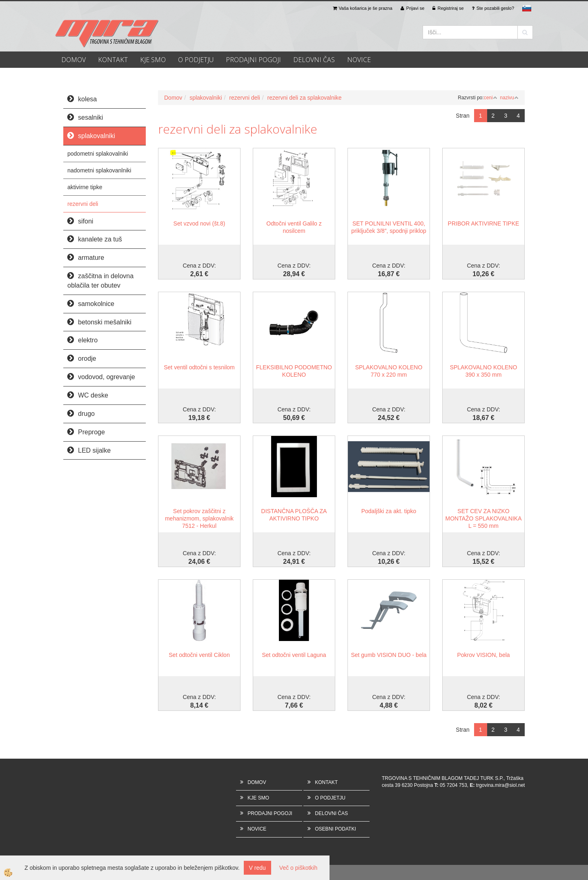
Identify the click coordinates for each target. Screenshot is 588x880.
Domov (173, 98)
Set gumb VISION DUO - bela (389, 655)
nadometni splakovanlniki (99, 170)
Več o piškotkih (298, 868)
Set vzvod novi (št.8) (199, 223)
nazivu (509, 98)
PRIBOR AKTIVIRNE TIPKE (484, 223)
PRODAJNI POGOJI (253, 60)
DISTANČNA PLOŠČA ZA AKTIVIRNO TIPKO (294, 515)
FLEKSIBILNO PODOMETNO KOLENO (294, 371)
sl (527, 8)
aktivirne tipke (85, 187)
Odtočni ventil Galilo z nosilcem (294, 227)
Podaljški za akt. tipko (389, 511)
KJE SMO (153, 60)
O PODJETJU (196, 60)
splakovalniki (206, 98)
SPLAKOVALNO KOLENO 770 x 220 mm (389, 371)
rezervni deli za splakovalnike (305, 98)
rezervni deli (83, 204)
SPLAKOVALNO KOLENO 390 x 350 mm (484, 371)
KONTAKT (113, 60)
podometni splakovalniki (98, 154)
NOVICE (359, 60)
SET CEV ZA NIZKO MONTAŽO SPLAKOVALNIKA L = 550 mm (484, 518)
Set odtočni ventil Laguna (294, 655)
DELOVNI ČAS (314, 60)
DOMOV (73, 60)
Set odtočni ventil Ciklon (199, 655)
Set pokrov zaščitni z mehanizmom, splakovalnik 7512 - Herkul (199, 518)
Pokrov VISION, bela (483, 655)
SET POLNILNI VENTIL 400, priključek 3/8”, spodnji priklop (389, 227)
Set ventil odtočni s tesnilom (199, 367)
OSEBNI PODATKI (335, 829)
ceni (491, 98)
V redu (257, 868)
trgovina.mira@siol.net (501, 785)
